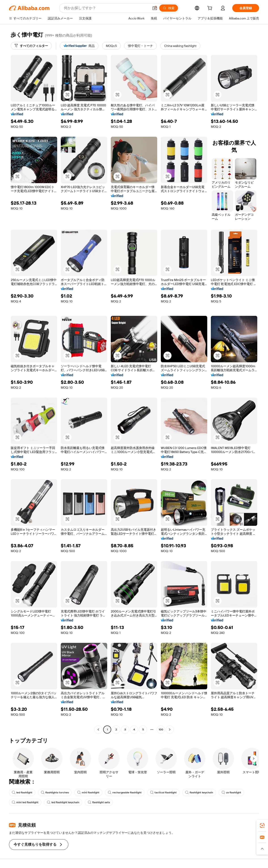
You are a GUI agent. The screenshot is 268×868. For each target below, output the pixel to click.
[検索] (169, 8)
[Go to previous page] (98, 730)
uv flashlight (231, 793)
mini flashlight (88, 793)
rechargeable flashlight (125, 793)
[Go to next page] (170, 730)
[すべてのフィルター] (31, 46)
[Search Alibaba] (106, 8)
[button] (155, 8)
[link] (262, 826)
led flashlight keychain (63, 802)
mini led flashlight (25, 802)
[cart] (211, 9)
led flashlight (22, 793)
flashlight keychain (199, 793)
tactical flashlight (163, 793)
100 (161, 730)
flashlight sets (99, 802)
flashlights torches (55, 793)
